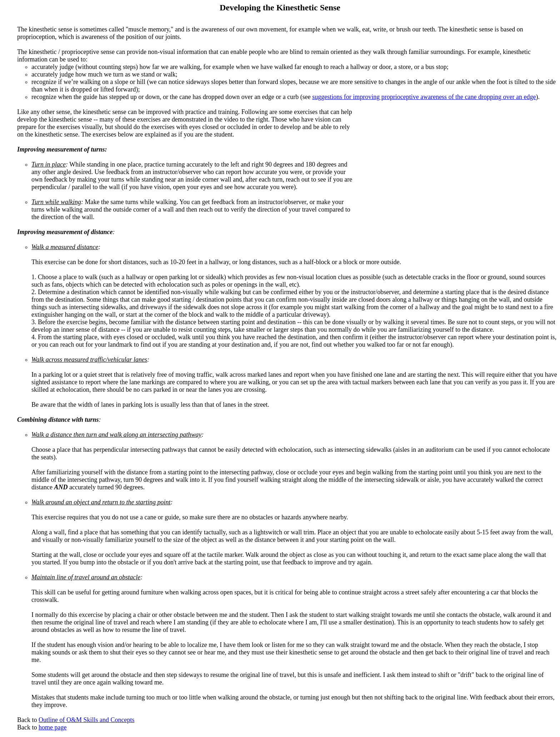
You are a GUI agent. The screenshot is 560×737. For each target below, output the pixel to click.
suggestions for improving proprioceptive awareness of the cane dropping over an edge (424, 97)
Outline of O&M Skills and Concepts (87, 720)
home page (52, 727)
